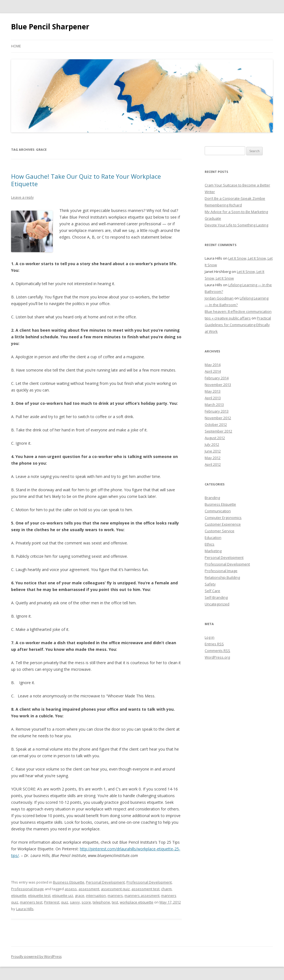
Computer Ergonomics (223, 518)
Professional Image (27, 889)
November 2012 (218, 418)
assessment (89, 889)
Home (16, 46)
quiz (65, 902)
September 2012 (218, 431)
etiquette (19, 895)
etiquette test (39, 895)
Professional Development (149, 882)
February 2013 (217, 411)
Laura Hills (25, 909)
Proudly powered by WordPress (36, 957)
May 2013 (213, 391)
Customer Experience (223, 524)
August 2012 (215, 438)
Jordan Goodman (219, 298)
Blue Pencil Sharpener (50, 27)
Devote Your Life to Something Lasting (236, 225)
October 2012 (216, 424)
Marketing (213, 551)
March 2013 (214, 405)
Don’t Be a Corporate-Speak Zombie (235, 198)
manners (115, 895)
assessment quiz (115, 889)
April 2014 (213, 371)
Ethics (210, 544)
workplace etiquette (137, 902)
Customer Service (220, 531)
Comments (217, 651)
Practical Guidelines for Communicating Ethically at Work (238, 325)
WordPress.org (217, 657)
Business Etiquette (69, 882)
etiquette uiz (63, 895)
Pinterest (52, 902)
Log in (210, 637)
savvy (75, 902)
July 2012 (212, 444)
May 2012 (213, 458)
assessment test (145, 889)
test (115, 902)
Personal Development (105, 882)
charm (166, 889)
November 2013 (218, 385)
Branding (212, 498)
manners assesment (142, 895)
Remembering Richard (223, 205)
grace (80, 895)
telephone (101, 902)
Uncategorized (217, 604)
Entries (214, 644)
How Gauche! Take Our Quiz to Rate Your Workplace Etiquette (86, 180)
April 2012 (213, 464)
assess (71, 889)
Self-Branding (216, 597)
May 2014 (213, 365)
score (86, 902)
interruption (96, 895)
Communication (218, 511)
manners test (31, 902)
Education (213, 538)
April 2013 (213, 398)
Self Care (212, 591)
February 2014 (217, 378)
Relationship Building (222, 577)
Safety (210, 584)
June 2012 (213, 451)
